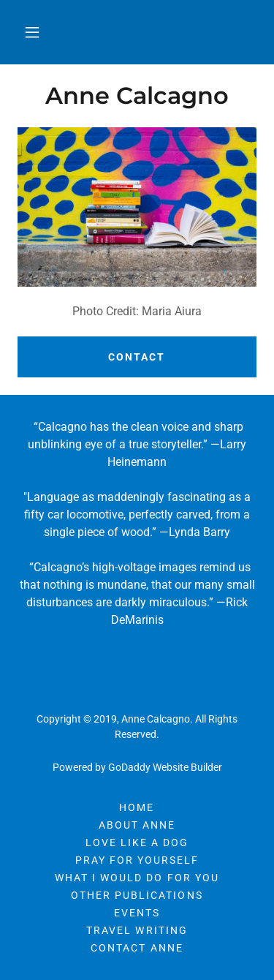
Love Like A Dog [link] (137, 843)
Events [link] (137, 913)
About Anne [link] (137, 825)
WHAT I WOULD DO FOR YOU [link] (137, 878)
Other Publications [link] (137, 895)
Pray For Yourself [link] (137, 860)
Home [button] (137, 807)
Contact (137, 357)
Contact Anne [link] (137, 948)
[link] (137, 96)
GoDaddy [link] (129, 767)
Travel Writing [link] (137, 930)
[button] (32, 32)
